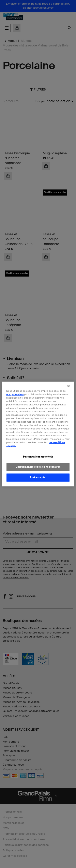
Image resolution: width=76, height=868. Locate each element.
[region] (38, 434)
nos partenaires (15, 394)
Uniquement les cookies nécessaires (38, 467)
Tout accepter (38, 477)
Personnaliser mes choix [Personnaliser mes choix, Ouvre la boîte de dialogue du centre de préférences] (38, 457)
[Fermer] (69, 386)
